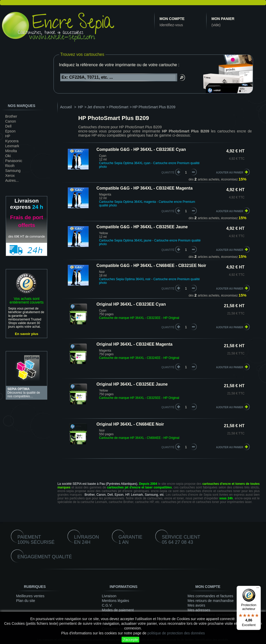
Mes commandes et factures (210, 596)
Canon (11, 121)
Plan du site (26, 601)
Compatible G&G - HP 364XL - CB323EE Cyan (141, 149)
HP (8, 136)
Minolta (11, 151)
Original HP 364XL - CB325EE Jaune (132, 384)
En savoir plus (26, 334)
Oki (8, 156)
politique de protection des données (176, 633)
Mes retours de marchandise (211, 601)
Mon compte (172, 19)
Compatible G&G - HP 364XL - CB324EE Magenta (144, 188)
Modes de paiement (118, 610)
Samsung (13, 171)
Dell (8, 126)
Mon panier (223, 19)
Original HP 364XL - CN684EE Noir (130, 424)
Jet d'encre (96, 107)
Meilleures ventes (30, 596)
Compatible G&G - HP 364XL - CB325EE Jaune (142, 227)
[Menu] (258, 589)
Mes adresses (199, 610)
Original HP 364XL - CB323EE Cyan (131, 304)
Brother (11, 116)
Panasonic (14, 161)
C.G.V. (107, 605)
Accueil (66, 107)
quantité (168, 173)
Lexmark (12, 146)
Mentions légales (115, 601)
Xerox (10, 176)
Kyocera (12, 141)
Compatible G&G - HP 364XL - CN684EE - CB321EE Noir (151, 266)
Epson (10, 131)
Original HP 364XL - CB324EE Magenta (134, 344)
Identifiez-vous (171, 25)
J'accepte (131, 640)
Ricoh (10, 166)
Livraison (109, 596)
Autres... (12, 180)
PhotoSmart (119, 107)
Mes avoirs (196, 605)
